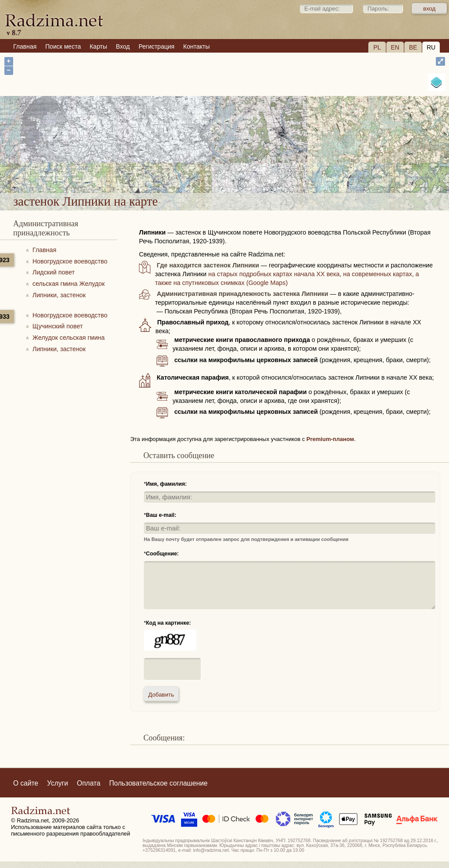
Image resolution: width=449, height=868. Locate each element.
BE (413, 47)
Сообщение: (162, 554)
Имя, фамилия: (166, 484)
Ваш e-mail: (161, 515)
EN (395, 47)
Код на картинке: (169, 623)
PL (377, 47)
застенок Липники (261, 169)
